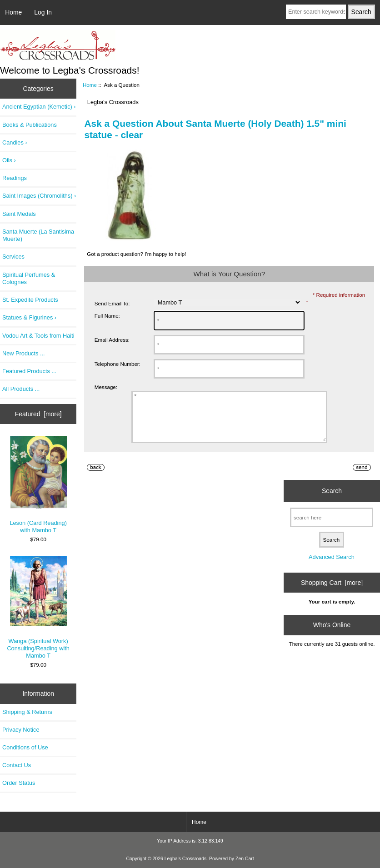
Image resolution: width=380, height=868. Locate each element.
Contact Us (17, 765)
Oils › (9, 160)
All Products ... (21, 389)
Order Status (19, 783)
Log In (43, 12)
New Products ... (24, 353)
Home (13, 12)
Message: (106, 387)
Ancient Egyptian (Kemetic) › (39, 107)
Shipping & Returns (27, 712)
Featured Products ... (29, 371)
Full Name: (107, 316)
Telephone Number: (117, 364)
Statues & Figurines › (29, 317)
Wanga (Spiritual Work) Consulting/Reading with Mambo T (38, 607)
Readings (15, 178)
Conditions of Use (25, 747)
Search (332, 500)
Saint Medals (19, 214)
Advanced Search (332, 566)
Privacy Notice (21, 730)
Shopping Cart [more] (332, 592)
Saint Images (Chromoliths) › (39, 196)
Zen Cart (245, 859)
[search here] (332, 527)
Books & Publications (30, 125)
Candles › (15, 142)
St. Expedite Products (30, 300)
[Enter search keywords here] (316, 12)
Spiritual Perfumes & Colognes (29, 278)
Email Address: (112, 340)
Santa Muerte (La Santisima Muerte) (38, 235)
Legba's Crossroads (186, 859)
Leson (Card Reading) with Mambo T (38, 485)
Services (13, 257)
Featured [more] (38, 414)
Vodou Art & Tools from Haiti (38, 336)
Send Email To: (112, 303)
